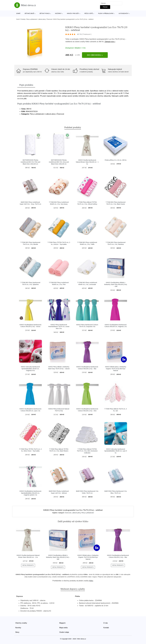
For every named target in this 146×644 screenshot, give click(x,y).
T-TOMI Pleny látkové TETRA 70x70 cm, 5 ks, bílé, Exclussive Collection (87, 451)
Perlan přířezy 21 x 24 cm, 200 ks (116, 160)
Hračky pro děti (73, 13)
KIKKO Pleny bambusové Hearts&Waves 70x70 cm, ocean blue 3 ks (59, 327)
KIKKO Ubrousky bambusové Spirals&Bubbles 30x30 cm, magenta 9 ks (30, 369)
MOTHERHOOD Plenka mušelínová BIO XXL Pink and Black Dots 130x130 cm (30, 162)
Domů (18, 13)
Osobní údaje (64, 632)
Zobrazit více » (110, 42)
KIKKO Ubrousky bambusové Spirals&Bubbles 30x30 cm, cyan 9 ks (116, 451)
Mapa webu (64, 628)
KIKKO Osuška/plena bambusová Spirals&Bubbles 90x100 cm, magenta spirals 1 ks (30, 493)
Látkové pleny (42, 19)
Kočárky (58, 13)
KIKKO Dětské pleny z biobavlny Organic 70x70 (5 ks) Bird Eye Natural (116, 369)
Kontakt (106, 628)
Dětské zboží (29, 13)
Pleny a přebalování (106, 13)
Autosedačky (124, 13)
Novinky (18, 628)
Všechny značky (21, 623)
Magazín (62, 623)
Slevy (17, 632)
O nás (106, 623)
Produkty (23, 19)
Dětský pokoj (45, 13)
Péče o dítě (89, 13)
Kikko (88, 42)
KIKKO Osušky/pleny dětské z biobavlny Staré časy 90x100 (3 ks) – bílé (116, 284)
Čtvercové (49, 19)
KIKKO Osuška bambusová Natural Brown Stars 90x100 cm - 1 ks (87, 162)
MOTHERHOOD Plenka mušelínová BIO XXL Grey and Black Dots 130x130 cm (59, 162)
